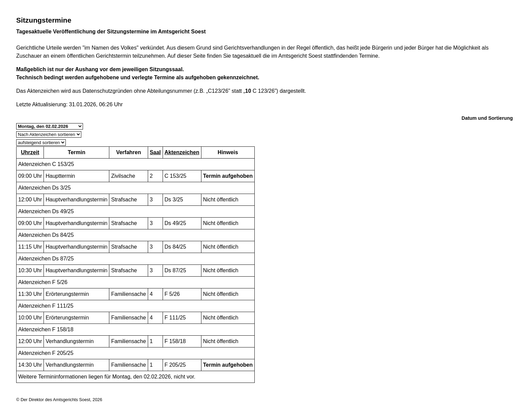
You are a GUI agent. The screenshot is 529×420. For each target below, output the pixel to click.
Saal (155, 152)
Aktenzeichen (182, 152)
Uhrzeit (30, 152)
